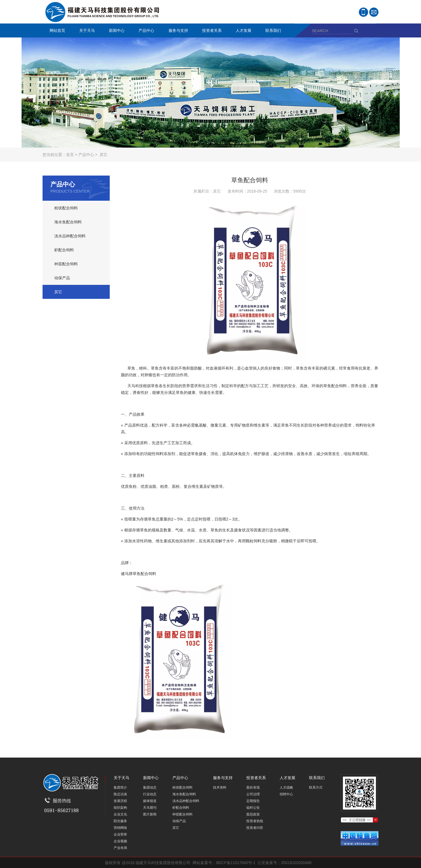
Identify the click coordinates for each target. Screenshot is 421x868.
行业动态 (150, 794)
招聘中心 (286, 794)
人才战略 (286, 787)
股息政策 (253, 814)
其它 (104, 155)
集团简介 (120, 787)
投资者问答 (255, 828)
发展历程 (120, 801)
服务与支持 (177, 31)
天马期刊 (150, 808)
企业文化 (120, 814)
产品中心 (145, 31)
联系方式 (316, 787)
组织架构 (120, 808)
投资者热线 (255, 821)
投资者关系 (210, 31)
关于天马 (86, 31)
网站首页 (57, 30)
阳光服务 (120, 821)
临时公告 (253, 808)
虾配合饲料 (64, 250)
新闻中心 (115, 31)
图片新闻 (150, 814)
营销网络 (120, 828)
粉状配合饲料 (66, 208)
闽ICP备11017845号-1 (236, 863)
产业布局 (120, 848)
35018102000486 (296, 863)
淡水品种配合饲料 (70, 236)
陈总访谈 (120, 794)
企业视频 (120, 841)
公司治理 (253, 794)
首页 (70, 155)
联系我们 (272, 31)
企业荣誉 (120, 834)
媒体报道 (150, 801)
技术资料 (220, 787)
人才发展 (242, 31)
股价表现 (253, 787)
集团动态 (150, 787)
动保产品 (62, 278)
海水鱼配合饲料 (68, 222)
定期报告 (253, 801)
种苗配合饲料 (66, 264)
